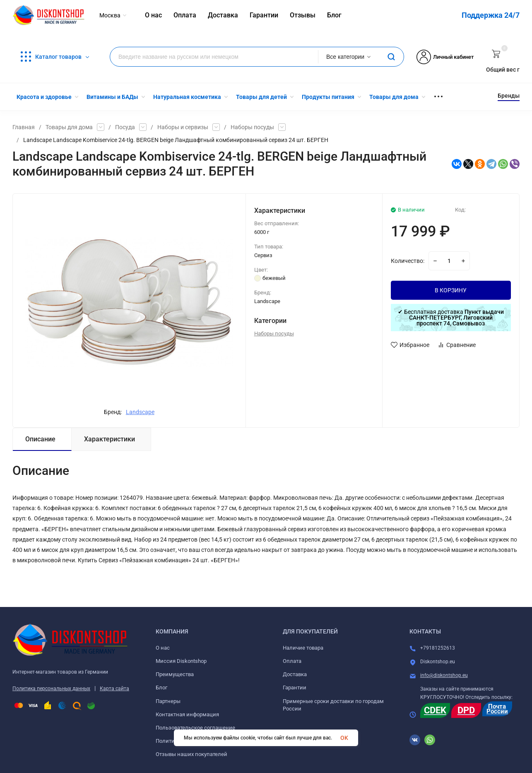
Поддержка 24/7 (491, 15)
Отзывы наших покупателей (191, 754)
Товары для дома (69, 127)
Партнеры (168, 701)
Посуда (125, 127)
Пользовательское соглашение (195, 728)
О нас (163, 648)
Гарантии (295, 688)
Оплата (292, 661)
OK (344, 738)
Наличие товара (303, 648)
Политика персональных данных (51, 689)
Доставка (295, 674)
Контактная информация (187, 714)
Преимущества (175, 674)
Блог (161, 688)
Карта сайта (114, 689)
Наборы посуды (252, 127)
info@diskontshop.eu (444, 675)
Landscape (140, 412)
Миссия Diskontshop (181, 661)
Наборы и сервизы (183, 127)
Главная (24, 127)
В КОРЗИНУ (451, 290)
